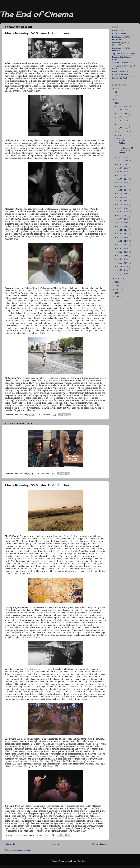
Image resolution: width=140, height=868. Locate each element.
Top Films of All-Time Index (124, 54)
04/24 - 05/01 (123, 226)
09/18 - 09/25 (123, 168)
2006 (118, 293)
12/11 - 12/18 (123, 110)
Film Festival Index (120, 72)
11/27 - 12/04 (123, 114)
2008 (118, 286)
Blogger (85, 861)
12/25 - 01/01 (123, 106)
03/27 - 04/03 (123, 241)
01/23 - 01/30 (123, 266)
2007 (118, 289)
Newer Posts (12, 844)
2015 (118, 88)
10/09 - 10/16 (123, 157)
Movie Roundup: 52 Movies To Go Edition (37, 33)
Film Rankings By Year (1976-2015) (122, 49)
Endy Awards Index (120, 75)
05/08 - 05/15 (123, 219)
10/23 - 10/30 (123, 132)
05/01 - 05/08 (123, 223)
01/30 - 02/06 (123, 263)
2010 (118, 278)
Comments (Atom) (24, 850)
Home (56, 844)
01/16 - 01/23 (123, 270)
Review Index (118, 30)
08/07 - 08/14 (123, 190)
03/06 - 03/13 (123, 252)
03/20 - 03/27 (123, 245)
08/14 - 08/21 (123, 186)
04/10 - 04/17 (123, 234)
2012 (118, 99)
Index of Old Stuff (119, 78)
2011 (118, 103)
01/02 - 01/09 (123, 274)
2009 (118, 282)
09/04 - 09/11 (123, 175)
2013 (118, 96)
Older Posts (99, 844)
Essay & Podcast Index (122, 34)
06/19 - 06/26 (123, 212)
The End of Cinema (36, 14)
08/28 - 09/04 (123, 179)
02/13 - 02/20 (123, 259)
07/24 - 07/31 (123, 197)
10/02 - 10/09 (123, 161)
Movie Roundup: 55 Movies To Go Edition (37, 485)
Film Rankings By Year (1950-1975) (122, 44)
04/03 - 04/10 (123, 237)
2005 (118, 297)
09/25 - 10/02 (123, 164)
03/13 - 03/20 (123, 248)
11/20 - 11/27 (123, 117)
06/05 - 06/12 (123, 216)
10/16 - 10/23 (123, 135)
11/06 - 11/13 (123, 124)
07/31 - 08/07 (123, 194)
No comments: (44, 415)
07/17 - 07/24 (123, 201)
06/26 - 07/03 (123, 208)
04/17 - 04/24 (123, 230)
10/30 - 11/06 (123, 128)
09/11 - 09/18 (123, 172)
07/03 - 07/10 (123, 205)
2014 (118, 92)
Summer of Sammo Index (123, 63)
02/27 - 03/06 (123, 256)
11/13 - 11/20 (123, 121)
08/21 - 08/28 (123, 183)
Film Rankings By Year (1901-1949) (122, 38)
